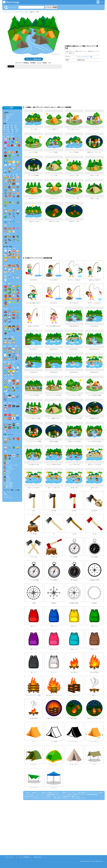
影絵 (17, 175)
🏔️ (14, 168)
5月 (15, 125)
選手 (12, 378)
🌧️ (10, 165)
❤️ (10, 368)
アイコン (6, 413)
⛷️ (6, 390)
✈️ (18, 318)
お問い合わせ (38, 857)
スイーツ (7, 263)
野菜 (5, 284)
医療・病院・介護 (9, 362)
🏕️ (14, 390)
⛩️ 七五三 (7, 481)
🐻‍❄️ (18, 184)
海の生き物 (8, 220)
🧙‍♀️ (18, 455)
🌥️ (6, 165)
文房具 (10, 346)
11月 (17, 129)
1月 (13, 131)
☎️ (10, 406)
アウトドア (18, 12)
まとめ (100, 2)
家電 (5, 403)
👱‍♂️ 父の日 (7, 473)
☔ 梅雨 (6, 118)
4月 (12, 125)
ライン (9, 492)
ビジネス (6, 337)
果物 (9, 284)
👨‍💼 (6, 339)
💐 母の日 (7, 116)
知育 (16, 346)
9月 (8, 129)
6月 (8, 127)
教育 (5, 346)
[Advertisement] (83, 28)
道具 (15, 403)
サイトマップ (9, 857)
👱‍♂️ (6, 330)
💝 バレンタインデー (11, 465)
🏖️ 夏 (6, 120)
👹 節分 (6, 463)
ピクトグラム (8, 498)
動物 (5, 175)
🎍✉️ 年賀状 (8, 487)
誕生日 (6, 436)
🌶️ (18, 293)
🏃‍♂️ (14, 355)
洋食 (10, 248)
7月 (12, 127)
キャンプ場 (24, 12)
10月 (12, 129)
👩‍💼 (10, 339)
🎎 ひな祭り (8, 467)
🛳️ (10, 321)
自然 (12, 137)
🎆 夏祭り (7, 477)
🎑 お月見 (7, 479)
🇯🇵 (14, 418)
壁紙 (5, 494)
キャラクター (8, 422)
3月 (8, 125)
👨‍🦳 (10, 330)
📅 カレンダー (9, 133)
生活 (9, 324)
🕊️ (18, 211)
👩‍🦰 (18, 327)
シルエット (8, 496)
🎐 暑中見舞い (9, 485)
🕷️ (10, 459)
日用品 (10, 403)
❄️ (14, 165)
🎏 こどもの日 (9, 114)
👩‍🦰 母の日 (7, 471)
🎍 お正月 (7, 461)
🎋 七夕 (6, 475)
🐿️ (10, 193)
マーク (13, 413)
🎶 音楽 (6, 394)
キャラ (9, 175)
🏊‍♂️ (18, 387)
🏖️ (18, 168)
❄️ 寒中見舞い (9, 483)
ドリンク (7, 274)
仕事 (12, 337)
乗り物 (6, 309)
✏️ (18, 349)
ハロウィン (8, 453)
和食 (5, 248)
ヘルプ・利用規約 (24, 857)
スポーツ (6, 378)
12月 (8, 131)
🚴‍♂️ (18, 314)
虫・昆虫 (7, 234)
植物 (8, 137)
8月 (15, 127)
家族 (5, 324)
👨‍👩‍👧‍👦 (6, 333)
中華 (14, 248)
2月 (16, 131)
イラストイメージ (7, 12)
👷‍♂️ (14, 339)
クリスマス (8, 445)
